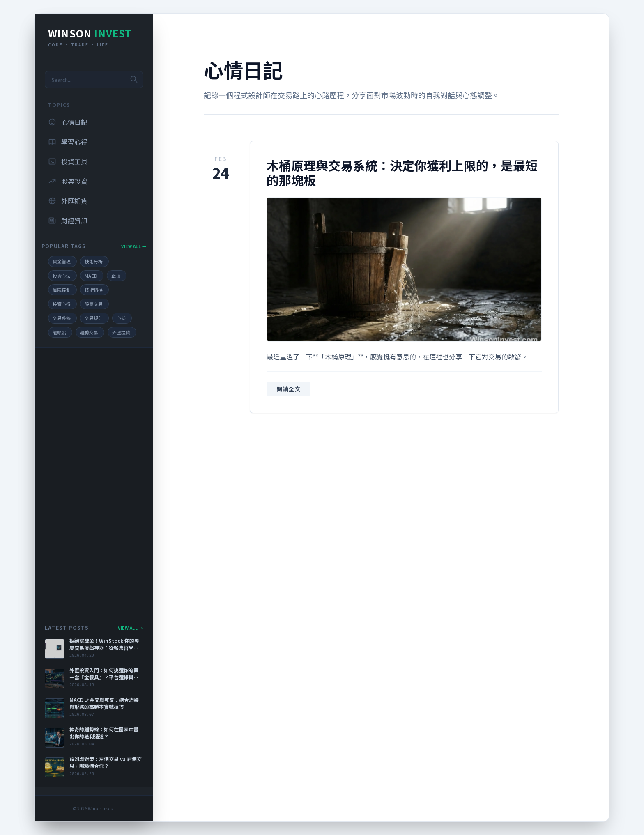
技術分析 (94, 261)
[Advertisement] (94, 481)
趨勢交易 (89, 332)
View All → (134, 246)
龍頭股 (59, 332)
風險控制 (62, 290)
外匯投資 (121, 332)
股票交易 (94, 304)
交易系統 (62, 318)
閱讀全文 (289, 389)
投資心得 (62, 304)
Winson (90, 33)
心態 (121, 318)
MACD (91, 276)
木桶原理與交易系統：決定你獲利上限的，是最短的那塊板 (402, 173)
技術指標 (94, 290)
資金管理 (62, 261)
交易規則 (94, 318)
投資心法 (62, 276)
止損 (116, 276)
